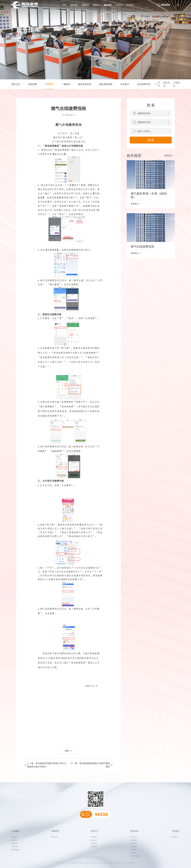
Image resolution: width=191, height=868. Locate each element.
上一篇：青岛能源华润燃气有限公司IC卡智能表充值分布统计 (45, 765)
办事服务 (49, 84)
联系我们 (130, 5)
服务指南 (108, 5)
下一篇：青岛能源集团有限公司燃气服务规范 (92, 765)
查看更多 (170, 156)
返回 (69, 751)
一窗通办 (66, 84)
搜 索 (151, 140)
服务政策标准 (85, 84)
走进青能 (74, 5)
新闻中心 (97, 5)
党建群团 (85, 5)
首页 (65, 5)
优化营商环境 (144, 84)
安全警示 (125, 84)
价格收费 (32, 84)
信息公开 (119, 5)
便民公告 (16, 84)
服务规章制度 (106, 84)
